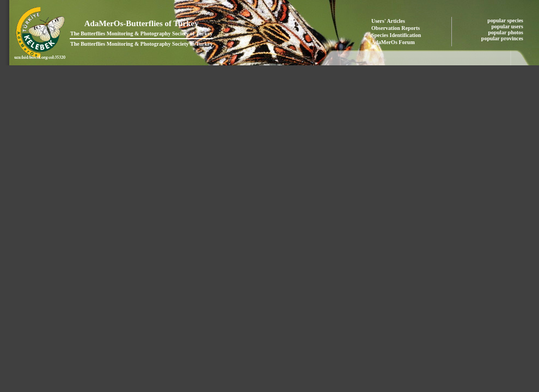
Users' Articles (388, 21)
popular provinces (503, 38)
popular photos (506, 32)
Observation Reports (396, 28)
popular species (506, 20)
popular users (508, 26)
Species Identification (396, 35)
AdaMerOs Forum (393, 42)
